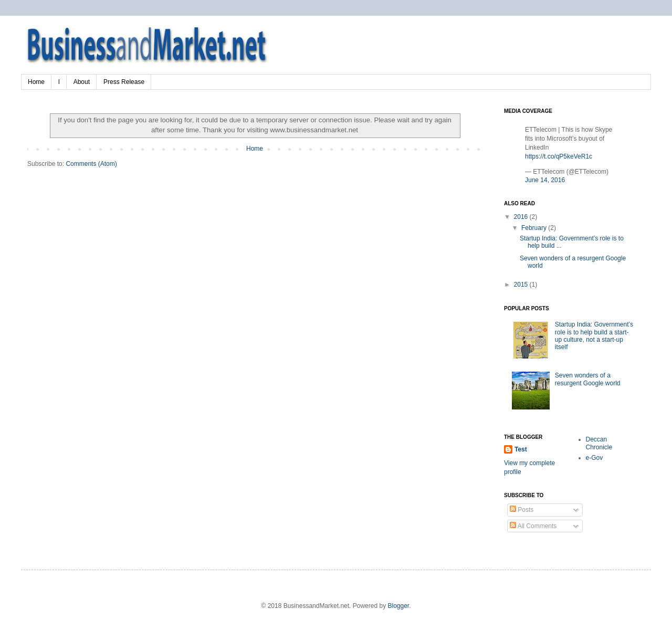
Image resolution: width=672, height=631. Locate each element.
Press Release (124, 82)
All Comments (533, 526)
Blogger (398, 606)
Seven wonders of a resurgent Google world (588, 379)
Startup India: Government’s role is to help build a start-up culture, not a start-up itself (594, 336)
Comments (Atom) (91, 164)
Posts (522, 510)
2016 (522, 217)
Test (521, 449)
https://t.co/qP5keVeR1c (559, 156)
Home (36, 82)
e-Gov (595, 458)
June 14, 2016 (545, 180)
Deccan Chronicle (599, 443)
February (535, 228)
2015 (522, 285)
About (82, 82)
